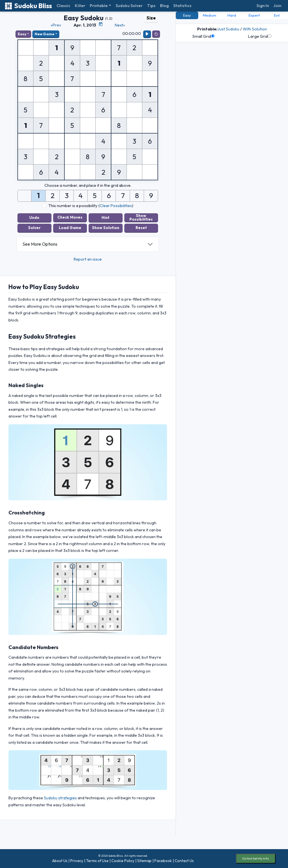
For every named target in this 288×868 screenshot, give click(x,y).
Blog (164, 6)
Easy (22, 34)
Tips (151, 6)
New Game (44, 34)
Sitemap (144, 860)
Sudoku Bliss (28, 6)
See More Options (40, 244)
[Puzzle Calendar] (101, 24)
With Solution (255, 29)
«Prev (56, 25)
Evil (277, 15)
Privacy (77, 860)
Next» (120, 25)
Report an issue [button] (88, 259)
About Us (60, 860)
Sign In (263, 6)
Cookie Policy (123, 860)
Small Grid (203, 36)
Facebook (163, 860)
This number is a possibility (73, 206)
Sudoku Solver (129, 6)
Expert (254, 15)
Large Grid (260, 36)
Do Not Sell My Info (256, 858)
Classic (63, 6)
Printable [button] (99, 6)
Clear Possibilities (116, 206)
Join (277, 6)
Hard (232, 15)
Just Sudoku (228, 29)
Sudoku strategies (60, 798)
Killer (80, 6)
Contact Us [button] (184, 860)
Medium (210, 15)
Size (151, 18)
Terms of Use (97, 860)
